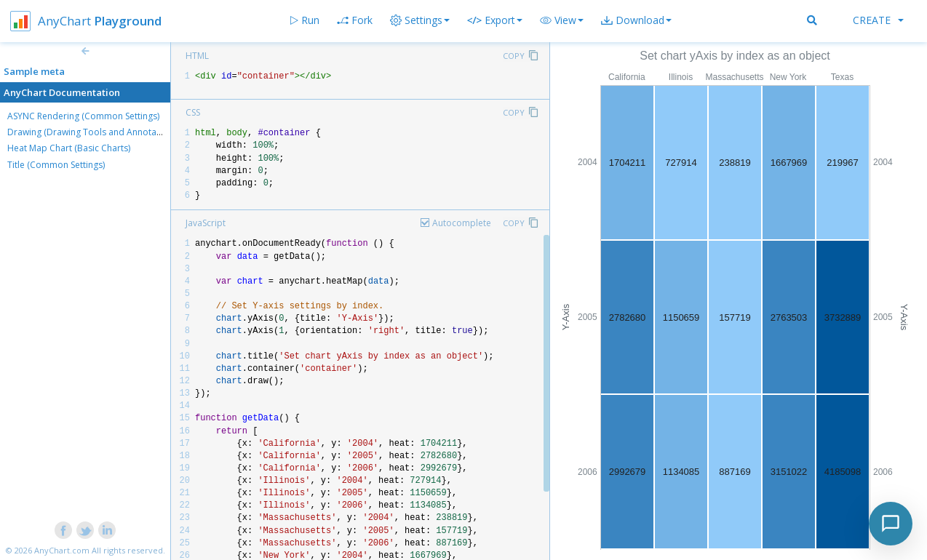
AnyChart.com (62, 550)
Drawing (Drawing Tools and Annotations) (93, 132)
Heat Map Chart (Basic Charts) (69, 148)
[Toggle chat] (891, 524)
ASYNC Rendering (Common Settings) (83, 116)
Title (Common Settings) (56, 165)
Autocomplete (462, 223)
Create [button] (878, 20)
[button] (562, 20)
